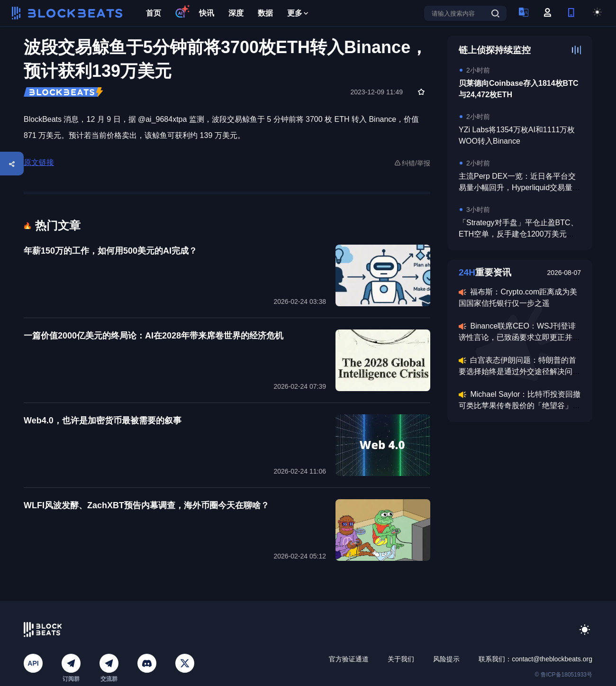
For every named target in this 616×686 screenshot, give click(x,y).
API (33, 663)
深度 (236, 13)
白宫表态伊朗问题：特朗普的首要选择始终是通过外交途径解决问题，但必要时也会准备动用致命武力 (519, 371)
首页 (154, 13)
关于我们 (401, 659)
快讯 (207, 13)
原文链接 (39, 162)
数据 (265, 13)
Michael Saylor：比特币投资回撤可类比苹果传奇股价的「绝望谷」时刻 (520, 406)
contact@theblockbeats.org (552, 659)
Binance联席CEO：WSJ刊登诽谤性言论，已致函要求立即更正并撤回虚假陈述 (519, 337)
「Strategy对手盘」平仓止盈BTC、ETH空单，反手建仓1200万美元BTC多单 (518, 234)
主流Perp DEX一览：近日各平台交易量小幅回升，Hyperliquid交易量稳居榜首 (519, 188)
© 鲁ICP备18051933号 (563, 675)
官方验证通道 (349, 659)
